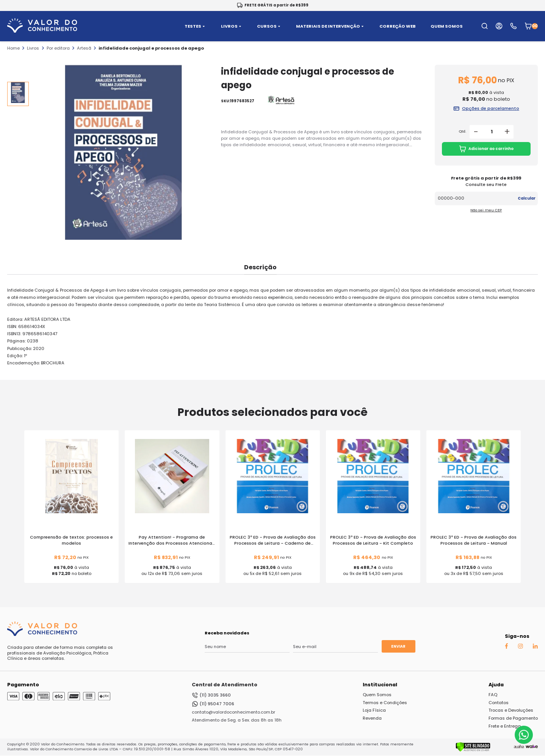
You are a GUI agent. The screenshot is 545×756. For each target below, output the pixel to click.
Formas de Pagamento (513, 718)
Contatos (499, 703)
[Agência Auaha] (519, 747)
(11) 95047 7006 (213, 704)
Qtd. (463, 131)
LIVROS (232, 26)
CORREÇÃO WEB (398, 26)
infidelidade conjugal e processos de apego (151, 48)
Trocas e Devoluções (511, 710)
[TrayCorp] (532, 747)
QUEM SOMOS (447, 26)
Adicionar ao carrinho (486, 149)
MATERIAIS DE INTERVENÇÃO (330, 26)
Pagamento (23, 685)
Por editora (58, 48)
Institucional (380, 685)
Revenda (372, 718)
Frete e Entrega (505, 726)
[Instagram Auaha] (520, 647)
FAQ (493, 695)
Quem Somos (377, 695)
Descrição (260, 267)
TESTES (195, 26)
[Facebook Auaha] (506, 648)
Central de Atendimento (225, 685)
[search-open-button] (485, 26)
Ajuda (496, 685)
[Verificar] (473, 750)
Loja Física (374, 710)
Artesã (84, 48)
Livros (33, 48)
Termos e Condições (385, 703)
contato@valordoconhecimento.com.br (233, 712)
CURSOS (269, 26)
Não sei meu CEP (486, 210)
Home (13, 48)
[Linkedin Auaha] (535, 647)
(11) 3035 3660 (211, 695)
